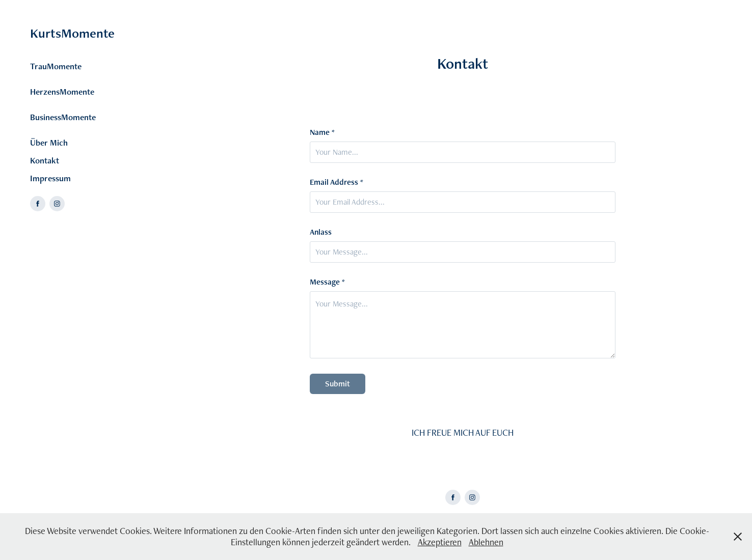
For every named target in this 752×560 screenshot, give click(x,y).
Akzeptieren (440, 542)
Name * (322, 132)
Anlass (321, 232)
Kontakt (45, 160)
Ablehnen (486, 542)
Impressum (50, 178)
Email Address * (337, 182)
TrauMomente (56, 66)
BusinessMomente (63, 117)
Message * (327, 282)
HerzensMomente (62, 92)
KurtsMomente (72, 33)
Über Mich (49, 143)
